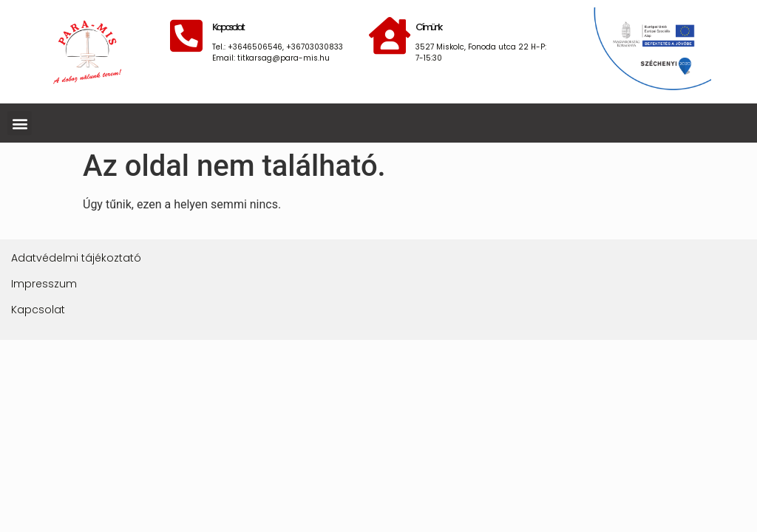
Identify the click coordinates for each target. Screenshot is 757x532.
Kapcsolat (38, 310)
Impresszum (44, 284)
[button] (20, 123)
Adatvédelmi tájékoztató (76, 258)
